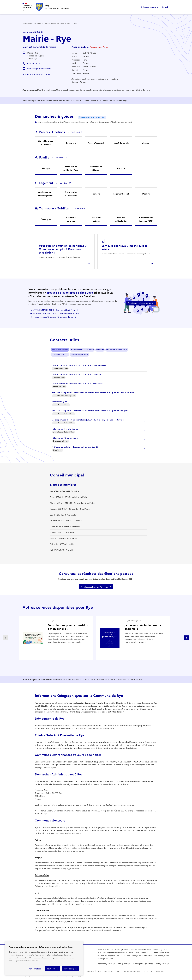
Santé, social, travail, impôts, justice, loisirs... (125, 247)
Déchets (146, 194)
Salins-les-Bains (42, 875)
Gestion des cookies (105, 971)
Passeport (71, 143)
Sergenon (95, 90)
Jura (69, 23)
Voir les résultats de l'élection (95, 587)
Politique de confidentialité (84, 971)
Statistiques (148, 971)
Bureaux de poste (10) (79, 355)
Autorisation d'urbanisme (71, 194)
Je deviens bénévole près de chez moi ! (143, 627)
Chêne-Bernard (143, 90)
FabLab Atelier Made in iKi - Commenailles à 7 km (56, 313)
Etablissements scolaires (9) (82, 350)
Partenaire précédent (5, 638)
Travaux (96, 194)
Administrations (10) (60, 350)
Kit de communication (132, 971)
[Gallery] (96, 638)
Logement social (121, 194)
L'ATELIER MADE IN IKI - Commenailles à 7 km (54, 310)
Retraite (121, 168)
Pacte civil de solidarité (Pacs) (71, 168)
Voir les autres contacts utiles (36, 74)
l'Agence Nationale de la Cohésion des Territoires (127, 953)
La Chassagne (106, 90)
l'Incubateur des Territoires (149, 950)
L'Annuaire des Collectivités (109, 950)
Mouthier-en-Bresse (46, 90)
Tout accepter (71, 969)
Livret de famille (121, 143)
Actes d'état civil (96, 143)
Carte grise (46, 219)
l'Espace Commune (91, 101)
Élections (146, 143)
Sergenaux (84, 90)
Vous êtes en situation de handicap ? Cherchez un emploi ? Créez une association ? (63, 249)
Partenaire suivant (187, 638)
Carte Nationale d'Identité (46, 143)
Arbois (38, 840)
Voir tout (76, 132)
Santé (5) (100, 350)
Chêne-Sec (61, 90)
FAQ (166, 7)
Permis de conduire (71, 219)
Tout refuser (52, 969)
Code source (161, 971)
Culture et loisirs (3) (60, 355)
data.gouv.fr (161, 964)
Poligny (38, 858)
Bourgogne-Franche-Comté (54, 23)
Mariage (46, 168)
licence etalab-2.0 (72, 977)
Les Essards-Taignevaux (124, 90)
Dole (37, 893)
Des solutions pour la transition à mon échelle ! (68, 627)
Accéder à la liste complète (141, 303)
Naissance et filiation (96, 168)
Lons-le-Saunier (42, 910)
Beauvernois (73, 90)
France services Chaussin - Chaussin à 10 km (53, 317)
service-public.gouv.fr (142, 964)
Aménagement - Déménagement (46, 194)
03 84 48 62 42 (34, 64)
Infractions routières (96, 219)
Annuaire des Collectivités (32, 23)
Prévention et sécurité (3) (117, 350)
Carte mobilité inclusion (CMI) (146, 219)
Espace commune (151, 7)
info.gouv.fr (123, 964)
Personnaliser (35, 969)
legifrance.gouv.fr (105, 964)
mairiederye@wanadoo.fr (39, 68)
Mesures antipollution (121, 219)
